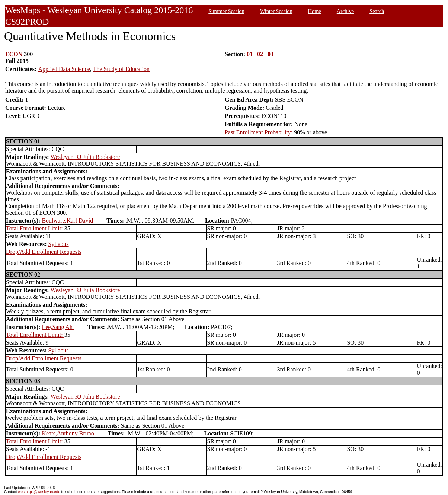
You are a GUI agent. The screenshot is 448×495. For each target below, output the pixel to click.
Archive (345, 11)
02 (260, 54)
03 (271, 54)
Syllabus (58, 244)
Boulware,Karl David (67, 221)
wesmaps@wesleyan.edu (39, 492)
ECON (14, 54)
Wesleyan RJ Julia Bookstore (85, 157)
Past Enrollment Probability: (259, 132)
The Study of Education (121, 69)
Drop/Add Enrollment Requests (44, 252)
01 (250, 54)
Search (377, 11)
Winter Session (276, 11)
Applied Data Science (64, 69)
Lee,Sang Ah (58, 327)
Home (315, 11)
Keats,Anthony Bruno (68, 433)
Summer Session (226, 11)
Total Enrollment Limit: (35, 228)
